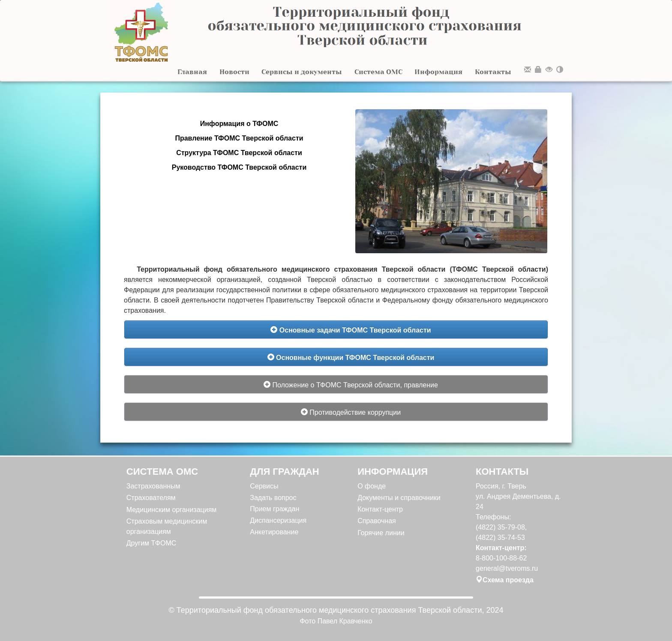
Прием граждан (274, 509)
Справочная (377, 521)
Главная (192, 72)
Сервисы (264, 486)
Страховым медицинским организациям (167, 526)
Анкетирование (274, 532)
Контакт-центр (380, 509)
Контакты (493, 72)
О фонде (372, 486)
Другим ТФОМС (151, 543)
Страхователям (151, 498)
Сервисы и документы (302, 72)
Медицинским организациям (172, 510)
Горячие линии (381, 533)
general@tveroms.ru (507, 568)
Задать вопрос (273, 498)
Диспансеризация (278, 520)
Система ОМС (378, 72)
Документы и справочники (399, 498)
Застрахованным (153, 486)
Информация (438, 72)
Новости (234, 72)
